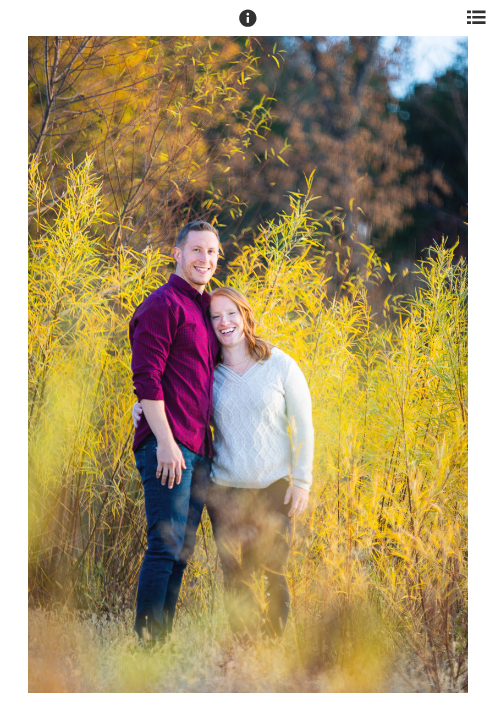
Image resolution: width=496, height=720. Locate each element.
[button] (248, 27)
